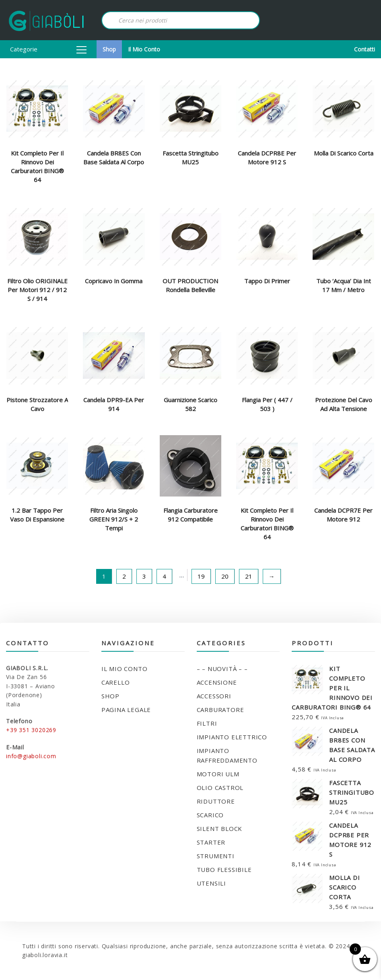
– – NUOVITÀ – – (222, 669)
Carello (116, 682)
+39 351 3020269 (31, 730)
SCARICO (210, 815)
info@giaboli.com (31, 756)
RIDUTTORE (216, 801)
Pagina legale (126, 710)
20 (225, 576)
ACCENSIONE (217, 682)
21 (249, 576)
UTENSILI (211, 883)
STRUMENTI (216, 856)
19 (201, 576)
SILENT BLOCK (220, 829)
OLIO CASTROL (220, 788)
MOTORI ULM (218, 774)
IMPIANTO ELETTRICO (232, 737)
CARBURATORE (220, 710)
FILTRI (207, 723)
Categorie (48, 49)
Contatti (365, 49)
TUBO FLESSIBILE (224, 870)
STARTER (211, 842)
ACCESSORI (214, 696)
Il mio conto (144, 49)
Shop (109, 49)
